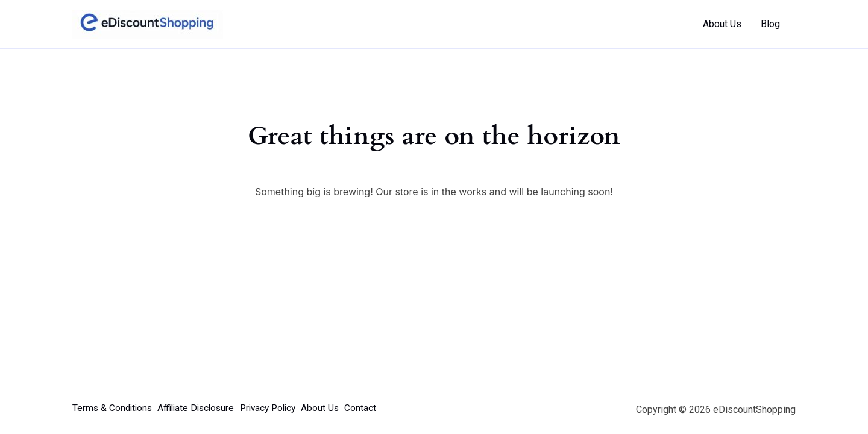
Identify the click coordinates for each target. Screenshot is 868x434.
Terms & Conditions (114, 408)
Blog (770, 24)
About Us (722, 24)
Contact (388, 408)
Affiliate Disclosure (205, 408)
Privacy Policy (285, 408)
